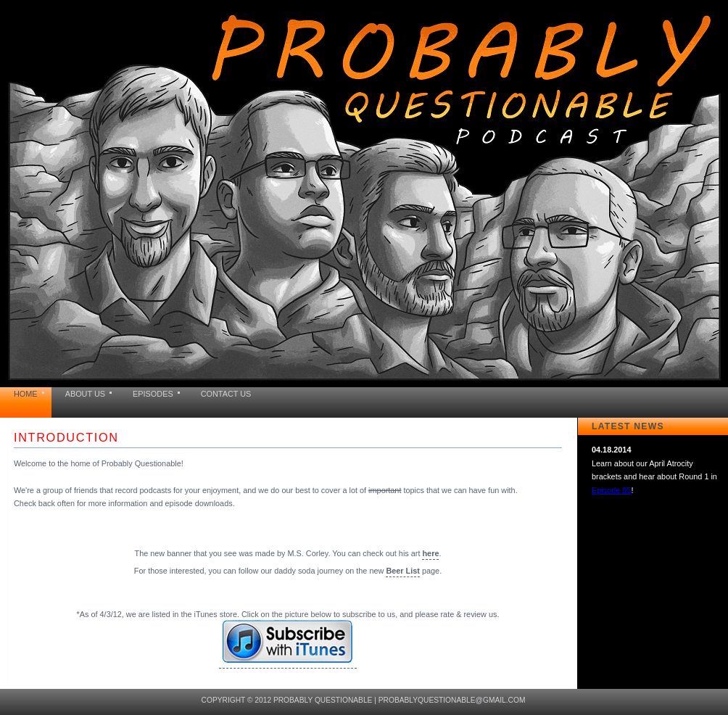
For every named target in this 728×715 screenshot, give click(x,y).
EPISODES (153, 394)
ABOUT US (85, 394)
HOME (26, 394)
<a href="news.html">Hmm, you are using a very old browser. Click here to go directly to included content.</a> (655, 500)
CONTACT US (226, 394)
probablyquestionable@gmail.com (452, 700)
